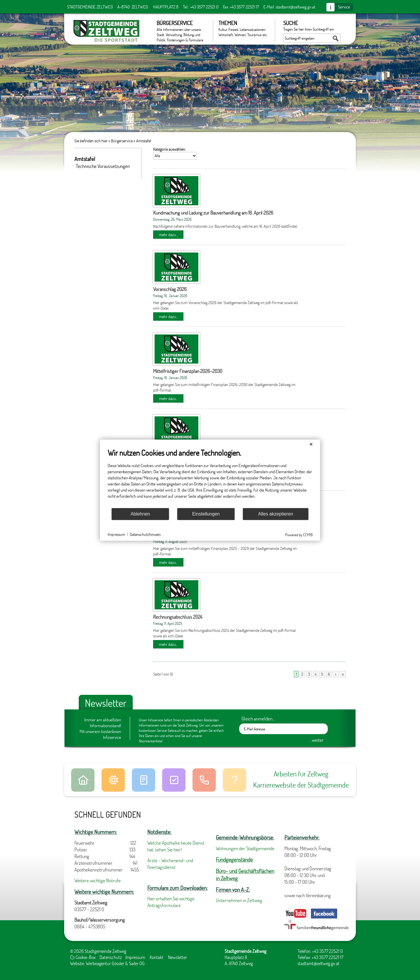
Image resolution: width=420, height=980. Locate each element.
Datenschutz (111, 957)
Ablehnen (140, 514)
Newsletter (177, 957)
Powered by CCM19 (299, 534)
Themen (244, 28)
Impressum (135, 957)
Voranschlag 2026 (170, 289)
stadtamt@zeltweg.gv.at (295, 7)
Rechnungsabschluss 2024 (178, 617)
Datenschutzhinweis (145, 534)
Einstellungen (206, 514)
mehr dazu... (168, 235)
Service (344, 7)
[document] (210, 477)
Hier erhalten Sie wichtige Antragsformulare (171, 902)
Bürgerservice (182, 30)
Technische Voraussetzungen (103, 166)
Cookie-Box (83, 957)
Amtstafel (144, 141)
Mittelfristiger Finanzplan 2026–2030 (188, 371)
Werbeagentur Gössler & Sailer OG (115, 963)
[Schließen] (311, 444)
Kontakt (156, 957)
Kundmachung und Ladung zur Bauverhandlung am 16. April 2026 (213, 213)
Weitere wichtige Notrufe (98, 880)
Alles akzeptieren (276, 514)
